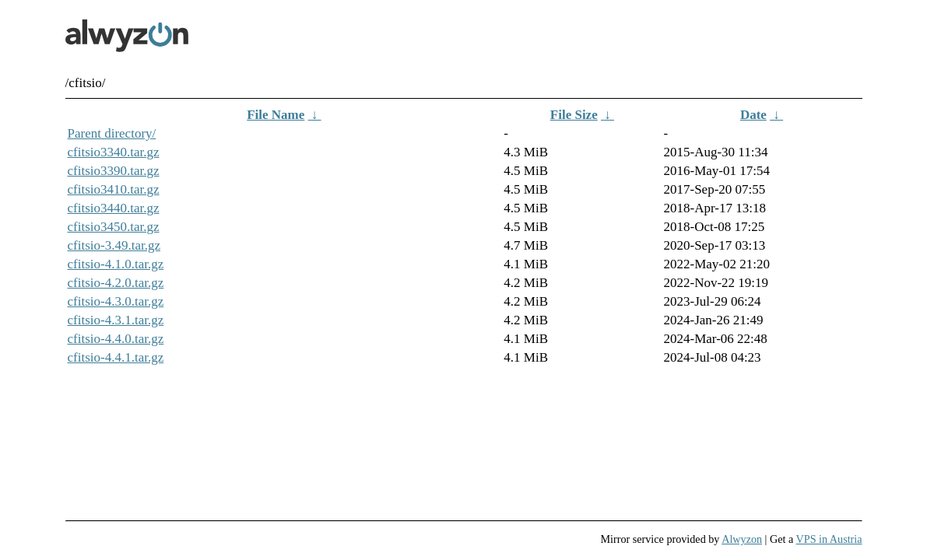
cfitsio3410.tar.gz (114, 189)
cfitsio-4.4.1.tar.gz (116, 357)
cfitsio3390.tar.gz (114, 171)
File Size (574, 115)
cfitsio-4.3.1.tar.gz (116, 320)
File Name (276, 115)
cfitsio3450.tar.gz (114, 227)
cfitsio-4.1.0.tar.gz (116, 264)
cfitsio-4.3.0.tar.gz (116, 301)
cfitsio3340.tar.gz (114, 152)
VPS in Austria (829, 539)
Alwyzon (742, 539)
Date (753, 115)
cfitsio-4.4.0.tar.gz (116, 339)
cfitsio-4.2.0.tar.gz (116, 283)
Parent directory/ (112, 133)
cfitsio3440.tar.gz (114, 208)
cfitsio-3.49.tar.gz (114, 245)
